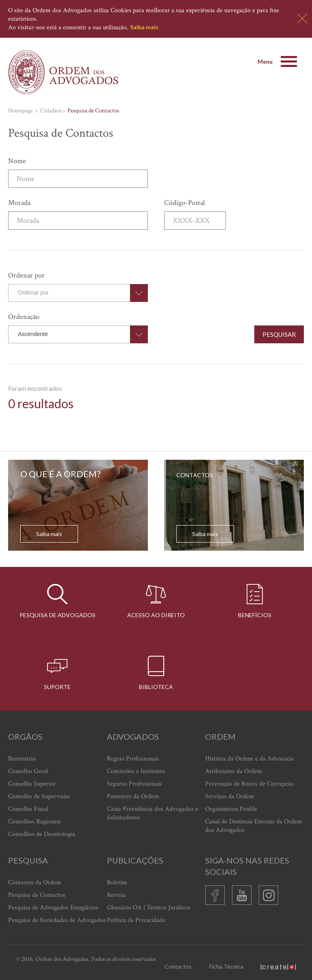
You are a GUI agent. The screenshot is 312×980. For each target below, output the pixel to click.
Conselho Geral (28, 771)
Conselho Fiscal (28, 809)
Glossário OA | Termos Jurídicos (149, 908)
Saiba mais (144, 27)
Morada (19, 203)
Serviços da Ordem (230, 796)
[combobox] (78, 293)
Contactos (178, 966)
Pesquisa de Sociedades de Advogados (57, 920)
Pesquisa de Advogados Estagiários (53, 908)
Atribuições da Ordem (234, 771)
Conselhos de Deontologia (42, 834)
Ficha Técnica (226, 966)
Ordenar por (26, 275)
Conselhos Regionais (35, 822)
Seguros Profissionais (134, 784)
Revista (116, 895)
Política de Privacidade (136, 920)
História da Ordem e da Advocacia (249, 759)
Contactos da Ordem (35, 882)
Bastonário (22, 759)
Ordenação (24, 317)
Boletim (117, 882)
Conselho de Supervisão (39, 796)
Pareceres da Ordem (133, 796)
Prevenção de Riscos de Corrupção (250, 784)
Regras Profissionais (133, 759)
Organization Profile (231, 809)
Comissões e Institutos (136, 771)
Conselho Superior (32, 784)
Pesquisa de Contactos (37, 895)
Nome (17, 161)
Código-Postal (184, 203)
